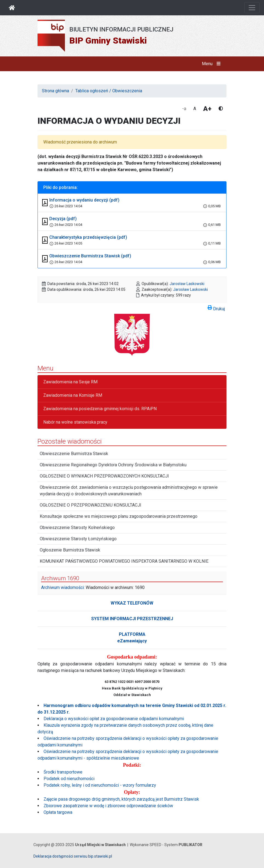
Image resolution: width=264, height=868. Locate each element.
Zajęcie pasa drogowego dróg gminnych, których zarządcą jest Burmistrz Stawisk (121, 799)
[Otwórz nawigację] (252, 8)
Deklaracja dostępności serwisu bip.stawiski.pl (73, 856)
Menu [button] (212, 64)
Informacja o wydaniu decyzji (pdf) (84, 200)
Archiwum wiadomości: (63, 587)
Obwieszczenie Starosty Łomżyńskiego (78, 539)
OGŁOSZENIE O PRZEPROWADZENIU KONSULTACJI (91, 505)
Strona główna (55, 91)
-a (184, 109)
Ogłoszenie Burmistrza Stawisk (70, 550)
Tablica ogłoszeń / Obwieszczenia (109, 91)
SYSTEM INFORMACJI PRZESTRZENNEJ (132, 619)
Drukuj (216, 308)
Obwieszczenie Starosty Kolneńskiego (77, 528)
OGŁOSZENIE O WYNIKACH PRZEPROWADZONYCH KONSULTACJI (104, 476)
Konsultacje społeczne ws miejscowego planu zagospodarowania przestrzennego (119, 516)
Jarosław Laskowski (187, 284)
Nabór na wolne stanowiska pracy (75, 422)
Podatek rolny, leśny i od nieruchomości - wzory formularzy (100, 785)
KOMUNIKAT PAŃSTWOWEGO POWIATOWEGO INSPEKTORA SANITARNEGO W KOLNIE (124, 561)
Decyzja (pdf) (63, 219)
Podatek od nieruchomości (69, 779)
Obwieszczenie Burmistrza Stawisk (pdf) (90, 256)
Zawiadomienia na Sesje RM (70, 382)
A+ (207, 109)
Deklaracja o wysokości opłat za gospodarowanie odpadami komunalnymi (114, 719)
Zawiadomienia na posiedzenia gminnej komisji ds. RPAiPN (100, 409)
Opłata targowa (58, 812)
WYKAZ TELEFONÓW (132, 603)
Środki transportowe (63, 772)
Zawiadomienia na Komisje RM (73, 395)
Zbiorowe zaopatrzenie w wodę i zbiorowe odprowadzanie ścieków (108, 806)
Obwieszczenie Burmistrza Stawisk (74, 454)
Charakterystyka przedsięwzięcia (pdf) (88, 237)
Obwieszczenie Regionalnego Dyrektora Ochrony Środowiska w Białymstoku (113, 465)
